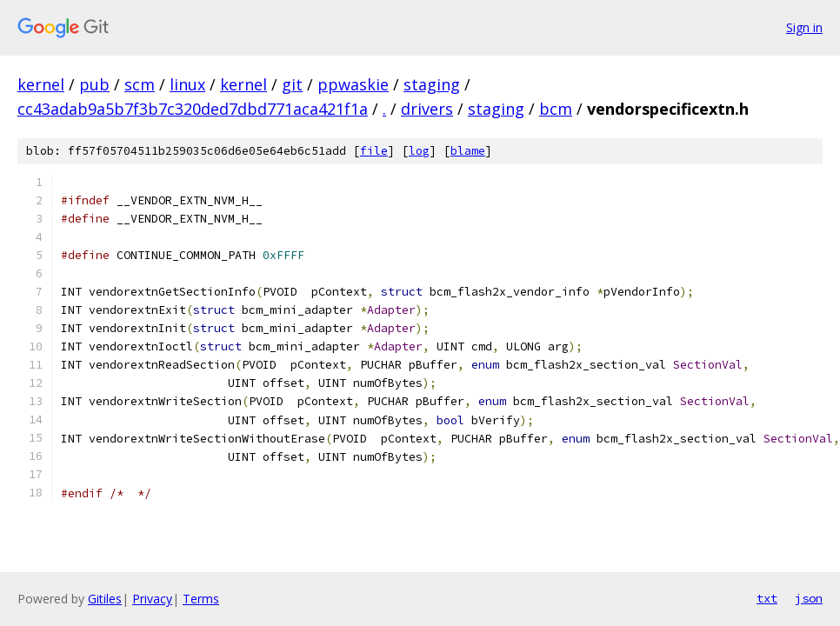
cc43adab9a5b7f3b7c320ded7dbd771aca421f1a (193, 109)
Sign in (804, 27)
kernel (41, 84)
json (809, 598)
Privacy (152, 599)
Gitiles (105, 599)
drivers (427, 109)
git (292, 84)
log (419, 151)
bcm (556, 109)
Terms (201, 599)
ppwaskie (353, 84)
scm (140, 84)
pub (94, 84)
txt (767, 598)
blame (468, 151)
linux (187, 84)
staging (432, 84)
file (374, 151)
